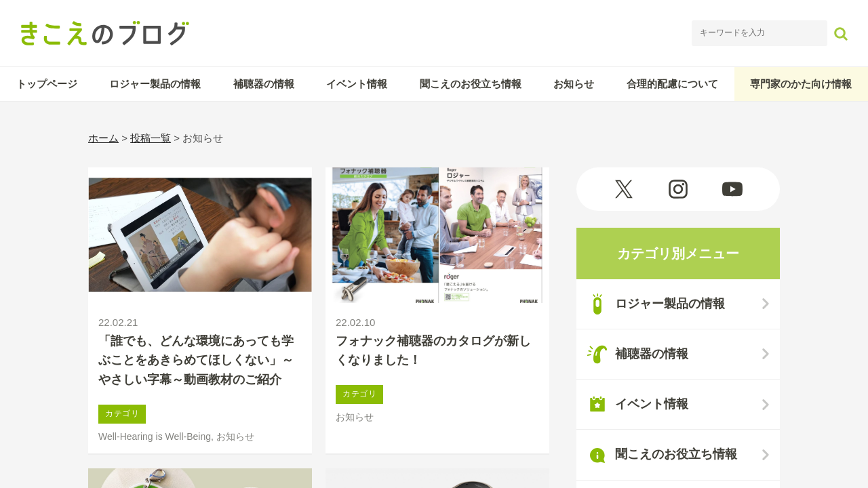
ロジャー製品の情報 (155, 84)
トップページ (47, 84)
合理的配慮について (672, 84)
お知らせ (574, 84)
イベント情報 (357, 84)
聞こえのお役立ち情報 (471, 84)
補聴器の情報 (264, 84)
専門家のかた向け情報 (801, 84)
